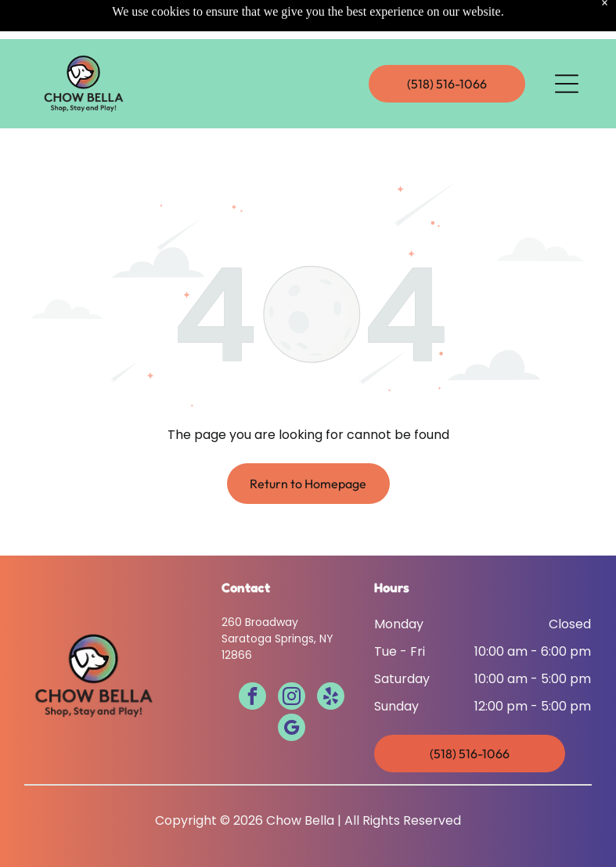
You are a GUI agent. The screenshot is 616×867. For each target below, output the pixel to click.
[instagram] (292, 698)
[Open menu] (567, 45)
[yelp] (331, 698)
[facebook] (252, 698)
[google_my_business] (292, 729)
